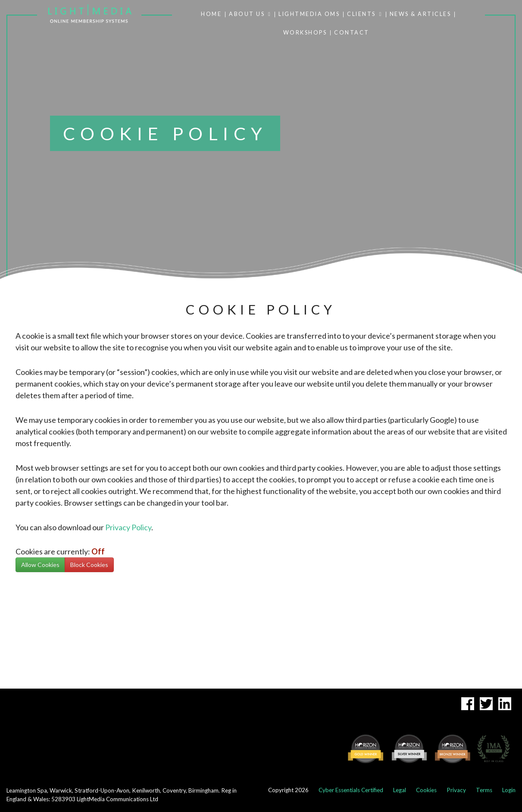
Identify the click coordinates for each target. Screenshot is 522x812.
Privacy (456, 790)
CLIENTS (365, 14)
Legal (400, 790)
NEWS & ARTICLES (420, 14)
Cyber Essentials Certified (351, 790)
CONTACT (352, 33)
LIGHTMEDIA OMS (309, 14)
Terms (484, 790)
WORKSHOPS (305, 33)
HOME (211, 14)
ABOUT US (250, 14)
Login (509, 790)
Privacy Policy (128, 527)
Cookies (426, 790)
